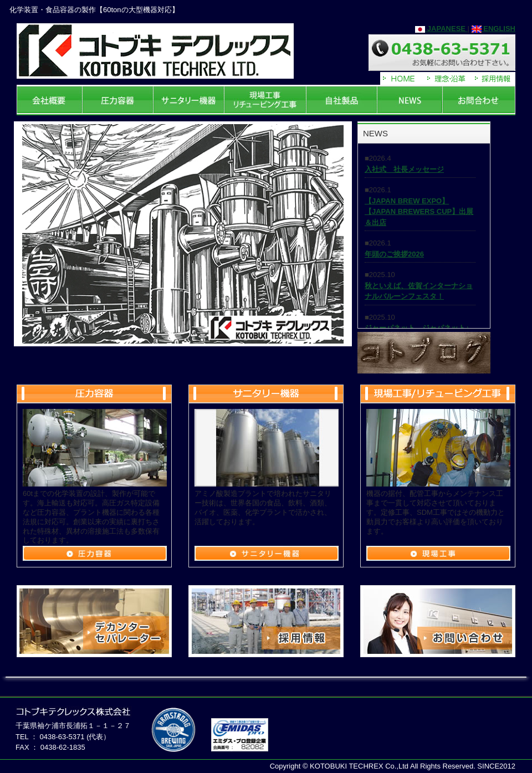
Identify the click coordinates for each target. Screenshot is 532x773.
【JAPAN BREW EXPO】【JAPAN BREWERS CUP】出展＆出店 (419, 212)
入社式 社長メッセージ (404, 169)
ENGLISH (493, 29)
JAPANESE (441, 29)
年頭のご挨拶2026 (394, 254)
